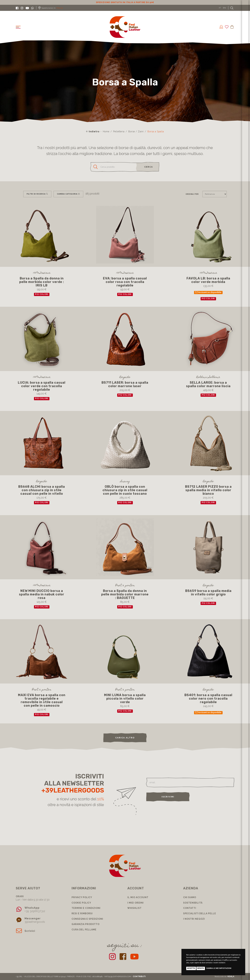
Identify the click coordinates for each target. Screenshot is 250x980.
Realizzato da (224, 976)
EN (224, 8)
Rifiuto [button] (201, 968)
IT (220, 8)
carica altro (125, 738)
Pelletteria (119, 131)
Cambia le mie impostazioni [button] (219, 968)
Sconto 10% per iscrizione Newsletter (125, 2)
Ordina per (192, 194)
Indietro (93, 131)
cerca (149, 167)
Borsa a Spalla (156, 131)
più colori (42, 294)
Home (106, 131)
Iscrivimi (168, 797)
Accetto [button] (191, 968)
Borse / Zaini (136, 131)
